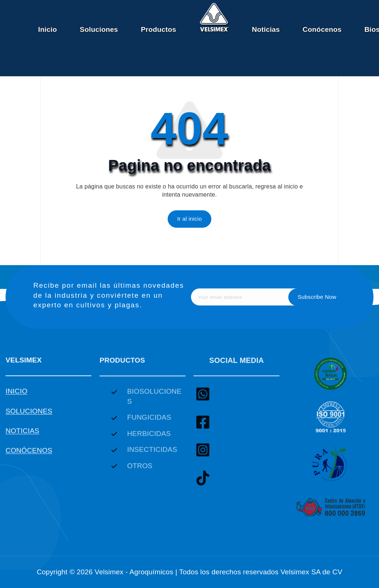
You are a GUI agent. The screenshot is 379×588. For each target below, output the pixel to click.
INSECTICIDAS (152, 456)
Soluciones (99, 29)
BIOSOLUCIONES (154, 402)
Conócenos (322, 29)
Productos (158, 29)
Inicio (48, 29)
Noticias (266, 29)
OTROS (140, 472)
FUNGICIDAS (149, 423)
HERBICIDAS (149, 440)
